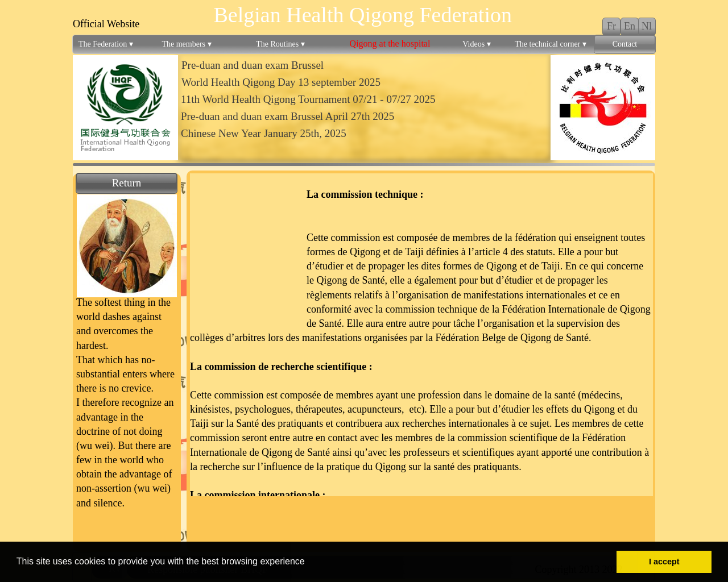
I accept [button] (664, 562)
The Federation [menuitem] (106, 44)
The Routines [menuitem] (280, 44)
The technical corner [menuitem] (551, 44)
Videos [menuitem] (476, 44)
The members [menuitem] (186, 44)
